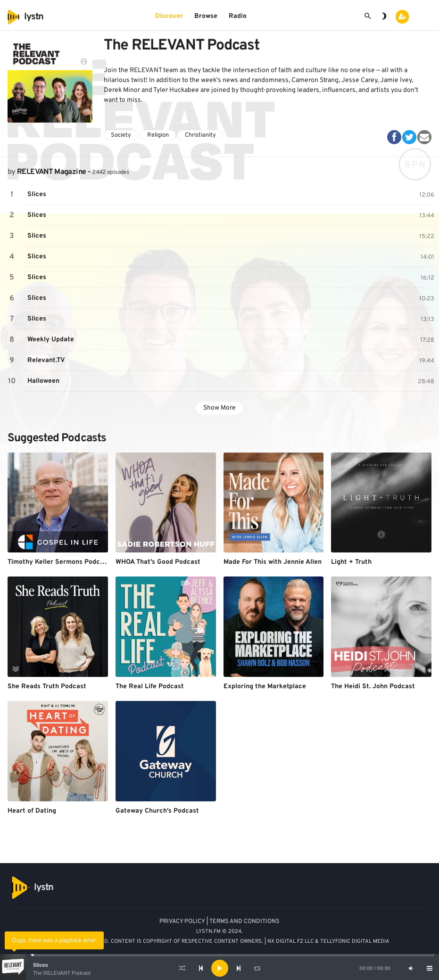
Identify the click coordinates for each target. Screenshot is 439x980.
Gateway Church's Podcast (157, 811)
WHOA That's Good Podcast (158, 562)
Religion (158, 135)
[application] (219, 968)
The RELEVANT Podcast (62, 973)
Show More (219, 408)
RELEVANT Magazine (51, 172)
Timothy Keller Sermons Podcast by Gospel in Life (86, 562)
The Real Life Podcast (150, 687)
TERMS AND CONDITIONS (244, 922)
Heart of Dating (32, 811)
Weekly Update (51, 340)
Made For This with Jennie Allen (273, 562)
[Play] (220, 968)
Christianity (200, 135)
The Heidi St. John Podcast (373, 687)
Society (121, 135)
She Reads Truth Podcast (47, 687)
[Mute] (411, 968)
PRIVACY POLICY (182, 922)
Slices (41, 965)
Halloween (43, 381)
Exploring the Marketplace (265, 687)
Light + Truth (351, 562)
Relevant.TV (46, 360)
